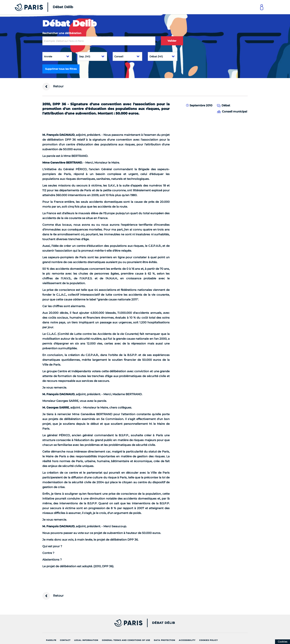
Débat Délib (163, 623)
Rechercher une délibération (62, 33)
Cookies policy (209, 640)
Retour (53, 87)
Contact (65, 640)
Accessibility (187, 640)
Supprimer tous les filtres (61, 69)
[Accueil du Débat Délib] (39, 7)
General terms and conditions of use (126, 640)
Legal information (86, 640)
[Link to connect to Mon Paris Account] (262, 7)
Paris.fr (51, 640)
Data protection (165, 640)
